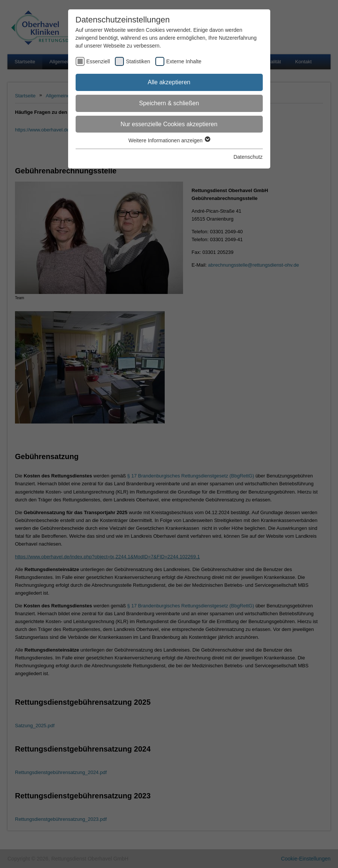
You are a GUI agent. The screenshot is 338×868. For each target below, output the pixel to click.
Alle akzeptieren (169, 82)
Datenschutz (248, 157)
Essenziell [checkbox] (98, 61)
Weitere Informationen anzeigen (169, 140)
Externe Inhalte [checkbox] (184, 61)
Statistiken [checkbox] (138, 61)
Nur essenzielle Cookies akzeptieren (169, 124)
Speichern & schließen (169, 103)
